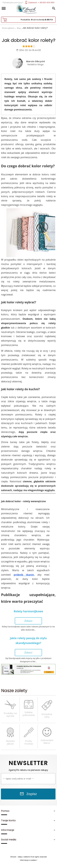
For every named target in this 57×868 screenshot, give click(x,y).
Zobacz (28, 621)
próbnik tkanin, (24, 575)
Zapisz (28, 794)
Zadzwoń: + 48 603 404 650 (40, 3)
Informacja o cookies (28, 860)
